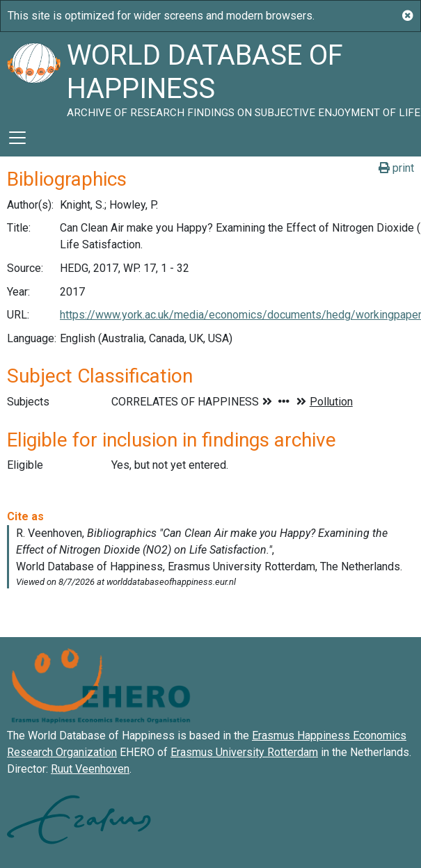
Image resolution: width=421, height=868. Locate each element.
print (396, 168)
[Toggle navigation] (17, 138)
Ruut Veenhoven (90, 769)
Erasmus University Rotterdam (244, 752)
